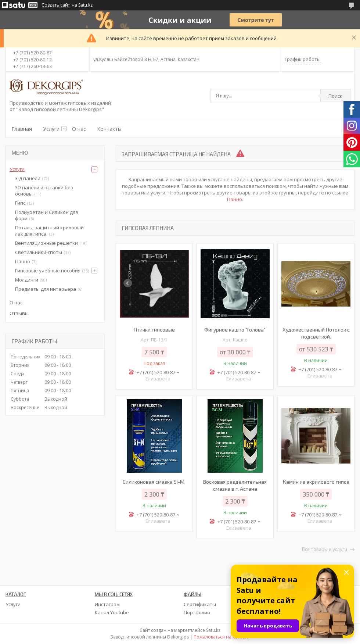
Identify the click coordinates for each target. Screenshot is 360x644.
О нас (79, 129)
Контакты (109, 129)
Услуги (51, 129)
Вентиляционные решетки (46, 243)
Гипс (20, 203)
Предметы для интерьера (46, 289)
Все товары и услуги (325, 550)
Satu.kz (213, 630)
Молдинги (27, 280)
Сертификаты (200, 604)
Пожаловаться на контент (222, 637)
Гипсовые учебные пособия (48, 271)
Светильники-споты (39, 252)
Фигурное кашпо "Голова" (235, 330)
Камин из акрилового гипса (316, 482)
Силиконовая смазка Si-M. (154, 482)
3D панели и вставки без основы (44, 191)
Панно (235, 199)
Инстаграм (107, 604)
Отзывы (19, 313)
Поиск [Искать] (335, 96)
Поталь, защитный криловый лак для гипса (49, 231)
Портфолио (197, 612)
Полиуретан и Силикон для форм (46, 215)
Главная (22, 129)
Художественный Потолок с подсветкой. (316, 333)
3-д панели (28, 178)
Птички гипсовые (154, 330)
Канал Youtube (112, 612)
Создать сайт (56, 5)
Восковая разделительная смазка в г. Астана (235, 485)
